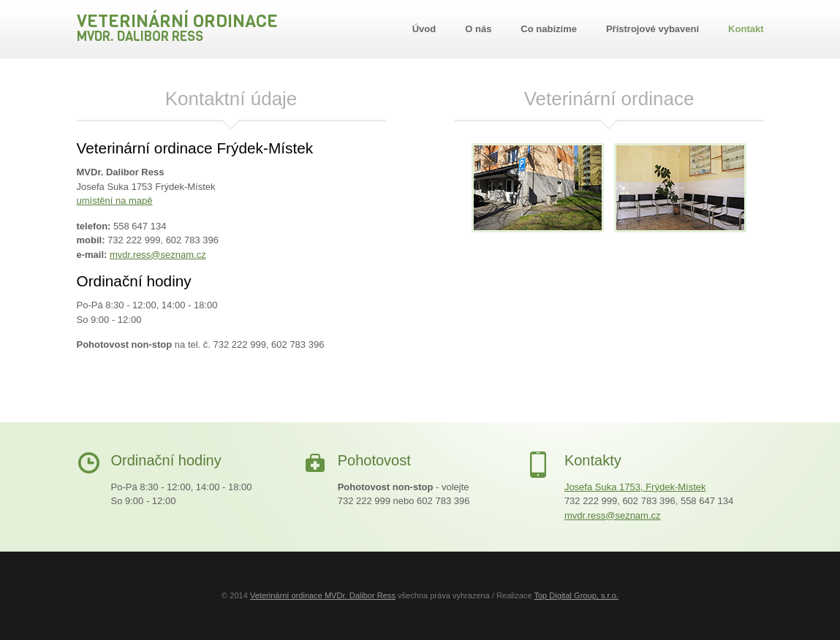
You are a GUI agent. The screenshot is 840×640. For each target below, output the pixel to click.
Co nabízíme (549, 29)
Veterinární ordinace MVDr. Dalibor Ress (323, 595)
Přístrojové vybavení (652, 29)
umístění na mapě (115, 201)
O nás (478, 29)
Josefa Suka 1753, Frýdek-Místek (635, 487)
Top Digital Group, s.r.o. (576, 595)
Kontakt (746, 29)
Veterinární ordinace (177, 27)
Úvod (424, 29)
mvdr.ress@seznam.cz (158, 255)
